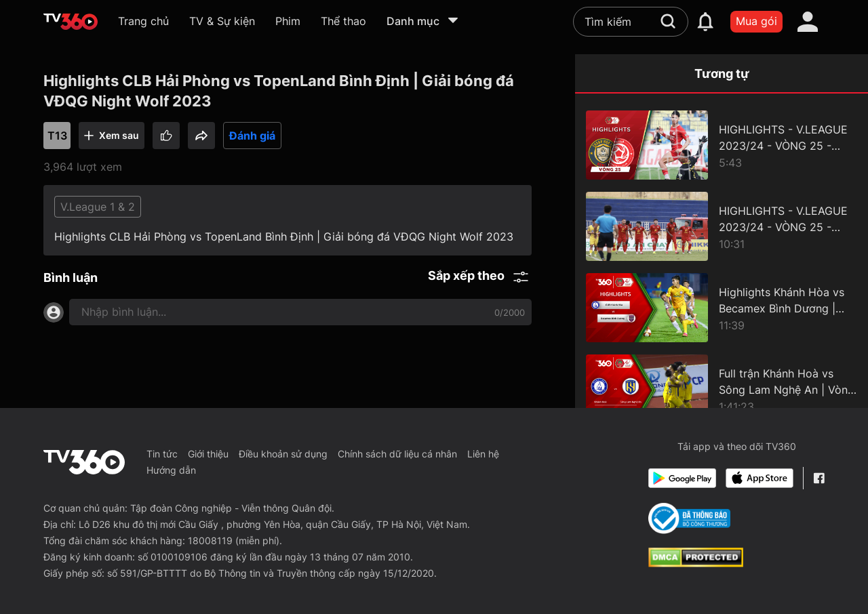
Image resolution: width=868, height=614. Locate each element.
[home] (71, 22)
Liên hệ (483, 454)
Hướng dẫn (171, 470)
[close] (831, 40)
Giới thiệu (208, 454)
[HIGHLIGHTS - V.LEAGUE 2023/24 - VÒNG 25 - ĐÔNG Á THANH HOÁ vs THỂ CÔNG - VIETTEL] (722, 145)
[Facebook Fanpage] (819, 478)
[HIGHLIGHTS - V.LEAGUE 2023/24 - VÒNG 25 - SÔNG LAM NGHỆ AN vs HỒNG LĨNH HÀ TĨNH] (722, 226)
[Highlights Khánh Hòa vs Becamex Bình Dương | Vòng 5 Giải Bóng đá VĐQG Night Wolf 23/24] (722, 308)
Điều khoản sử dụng (283, 454)
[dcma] (696, 563)
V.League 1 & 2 (98, 207)
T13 (57, 136)
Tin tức (162, 454)
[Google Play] (682, 478)
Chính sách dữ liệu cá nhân (397, 454)
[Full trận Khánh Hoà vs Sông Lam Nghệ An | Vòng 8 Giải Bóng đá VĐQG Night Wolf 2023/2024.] (722, 389)
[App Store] (759, 478)
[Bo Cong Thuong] (689, 518)
